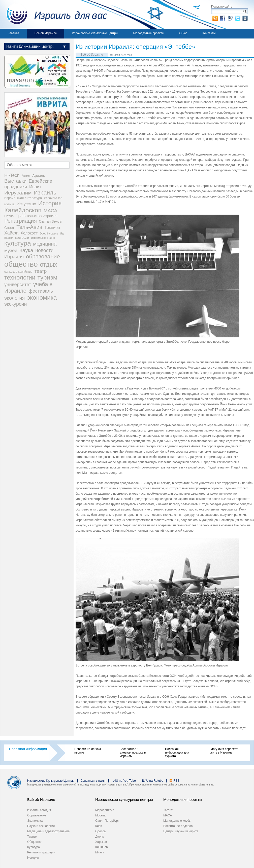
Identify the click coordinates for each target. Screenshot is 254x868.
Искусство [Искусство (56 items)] (26, 204)
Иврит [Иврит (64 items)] (35, 187)
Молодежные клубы (177, 821)
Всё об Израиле (46, 33)
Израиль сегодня (39, 810)
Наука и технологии (41, 826)
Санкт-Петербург (107, 821)
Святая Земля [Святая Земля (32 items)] (51, 221)
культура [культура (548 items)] (18, 243)
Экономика (35, 821)
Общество (34, 842)
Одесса (100, 831)
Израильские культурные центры (95, 33)
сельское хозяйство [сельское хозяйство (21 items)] (18, 272)
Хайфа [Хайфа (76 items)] (11, 233)
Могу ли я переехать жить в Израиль (225, 751)
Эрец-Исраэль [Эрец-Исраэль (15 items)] (49, 233)
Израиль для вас (54, 14)
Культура (34, 847)
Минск (100, 852)
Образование (37, 815)
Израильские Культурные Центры (51, 781)
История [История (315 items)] (50, 203)
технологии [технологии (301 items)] (20, 278)
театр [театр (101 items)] (41, 271)
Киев (99, 826)
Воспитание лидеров (178, 826)
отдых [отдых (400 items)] (49, 264)
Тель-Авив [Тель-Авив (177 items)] (29, 227)
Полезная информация (28, 749)
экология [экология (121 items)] (14, 298)
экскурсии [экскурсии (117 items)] (15, 304)
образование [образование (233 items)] (43, 257)
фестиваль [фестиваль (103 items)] (41, 291)
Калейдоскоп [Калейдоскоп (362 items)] (23, 210)
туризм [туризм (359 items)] (47, 277)
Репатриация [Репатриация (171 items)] (21, 221)
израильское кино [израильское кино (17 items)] (43, 238)
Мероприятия (105, 810)
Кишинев (102, 847)
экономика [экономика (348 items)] (42, 298)
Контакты (209, 33)
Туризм (32, 837)
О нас (183, 33)
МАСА (168, 815)
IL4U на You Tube (124, 781)
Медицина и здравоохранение (48, 831)
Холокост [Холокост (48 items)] (29, 233)
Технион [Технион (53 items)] (52, 227)
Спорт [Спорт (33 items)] (9, 228)
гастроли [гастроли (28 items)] (22, 238)
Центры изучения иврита (181, 831)
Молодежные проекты (149, 33)
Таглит (168, 810)
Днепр (100, 837)
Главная (14, 33)
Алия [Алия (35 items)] (26, 176)
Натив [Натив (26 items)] (9, 216)
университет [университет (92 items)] (18, 284)
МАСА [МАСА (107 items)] (51, 211)
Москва (100, 815)
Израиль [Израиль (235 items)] (45, 193)
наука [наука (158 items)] (26, 250)
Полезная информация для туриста (177, 753)
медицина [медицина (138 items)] (45, 244)
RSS (177, 781)
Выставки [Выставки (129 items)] (15, 181)
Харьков (101, 842)
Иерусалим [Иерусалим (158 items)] (18, 193)
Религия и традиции (41, 852)
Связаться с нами (93, 781)
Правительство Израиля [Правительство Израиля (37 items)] (37, 216)
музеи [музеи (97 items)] (11, 250)
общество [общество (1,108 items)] (21, 264)
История (33, 858)
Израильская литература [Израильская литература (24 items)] (23, 198)
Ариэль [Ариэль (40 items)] (39, 175)
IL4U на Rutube (153, 781)
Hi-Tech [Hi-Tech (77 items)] (12, 175)
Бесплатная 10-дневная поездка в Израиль (133, 753)
